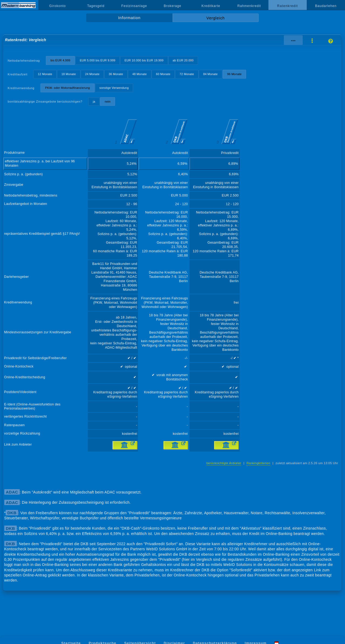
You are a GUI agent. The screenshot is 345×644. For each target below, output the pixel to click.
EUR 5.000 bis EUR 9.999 (98, 60)
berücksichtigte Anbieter (224, 463)
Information (129, 18)
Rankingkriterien (258, 463)
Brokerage (172, 6)
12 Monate (45, 74)
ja (94, 101)
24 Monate (92, 74)
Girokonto (58, 6)
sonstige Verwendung (114, 88)
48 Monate (140, 74)
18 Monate (69, 74)
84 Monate (211, 74)
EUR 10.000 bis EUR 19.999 (144, 60)
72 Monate (187, 74)
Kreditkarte (211, 6)
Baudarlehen (326, 6)
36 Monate (116, 74)
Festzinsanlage (134, 6)
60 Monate (163, 74)
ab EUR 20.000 (183, 60)
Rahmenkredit (249, 6)
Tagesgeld (96, 6)
